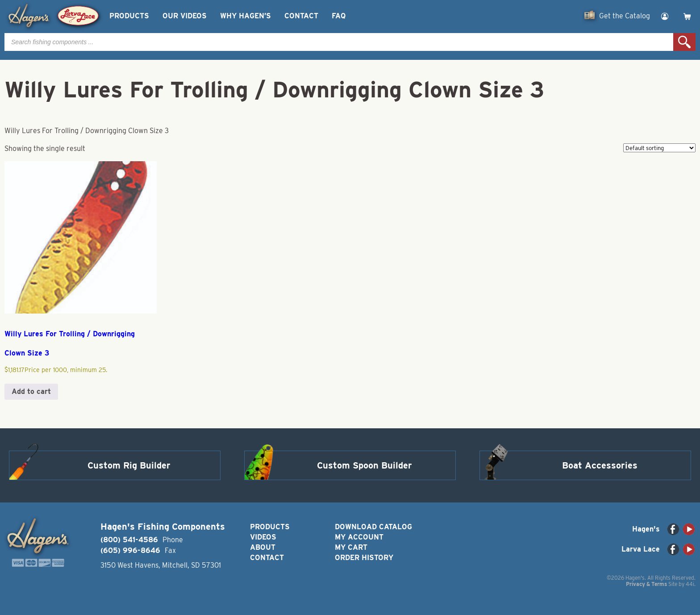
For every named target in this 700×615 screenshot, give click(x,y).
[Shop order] (659, 148)
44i (690, 584)
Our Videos (185, 16)
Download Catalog (373, 527)
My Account (359, 537)
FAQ (339, 16)
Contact (301, 16)
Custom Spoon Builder (365, 465)
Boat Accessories (600, 465)
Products (129, 16)
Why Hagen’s (246, 16)
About (263, 547)
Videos (263, 537)
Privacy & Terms (646, 584)
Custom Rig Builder (129, 465)
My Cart (351, 547)
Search (684, 42)
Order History (364, 558)
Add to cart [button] (31, 391)
